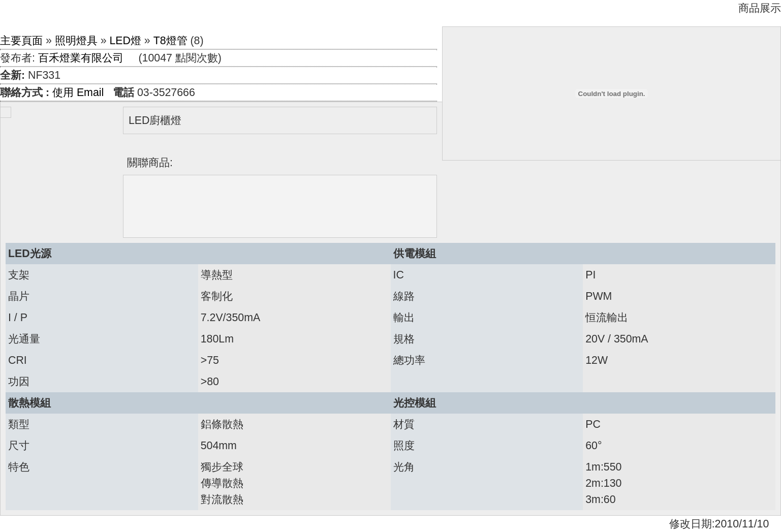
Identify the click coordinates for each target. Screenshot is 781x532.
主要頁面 (21, 41)
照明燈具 (76, 41)
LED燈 (125, 41)
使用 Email (78, 92)
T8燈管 (170, 41)
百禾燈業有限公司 (81, 58)
